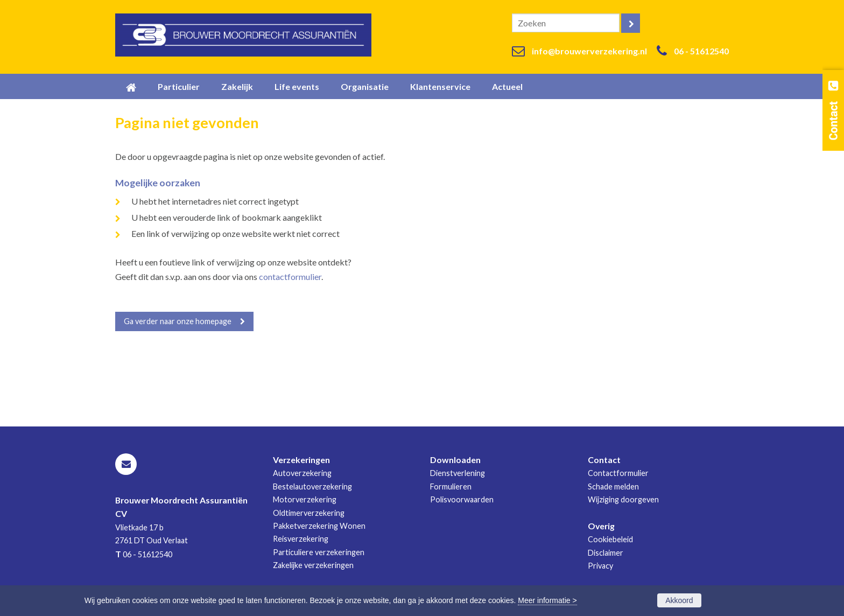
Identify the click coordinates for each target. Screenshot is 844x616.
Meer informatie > (547, 600)
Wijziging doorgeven (623, 499)
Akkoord (679, 600)
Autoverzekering (302, 473)
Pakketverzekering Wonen (319, 526)
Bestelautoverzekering (312, 486)
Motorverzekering (305, 499)
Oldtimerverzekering (309, 513)
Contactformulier (618, 473)
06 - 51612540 (701, 51)
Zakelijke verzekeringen (313, 565)
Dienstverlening (458, 473)
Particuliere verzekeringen (319, 552)
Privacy (600, 566)
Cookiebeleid (610, 539)
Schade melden (613, 486)
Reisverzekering (301, 539)
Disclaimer (606, 553)
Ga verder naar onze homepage (178, 321)
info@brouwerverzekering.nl (589, 51)
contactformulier (290, 276)
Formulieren (451, 486)
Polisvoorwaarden (462, 499)
